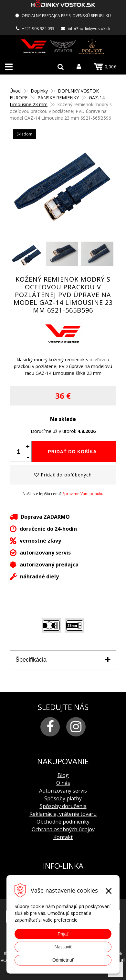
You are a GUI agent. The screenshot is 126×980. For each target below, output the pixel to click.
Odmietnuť (63, 960)
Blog (63, 775)
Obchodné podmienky (63, 822)
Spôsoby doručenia (63, 806)
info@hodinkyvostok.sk (89, 29)
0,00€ (105, 67)
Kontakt (63, 837)
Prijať (63, 934)
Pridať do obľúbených (63, 475)
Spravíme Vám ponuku (83, 494)
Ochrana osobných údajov (63, 829)
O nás (63, 783)
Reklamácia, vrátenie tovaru (63, 814)
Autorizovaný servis (63, 791)
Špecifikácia (31, 660)
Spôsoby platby (63, 798)
